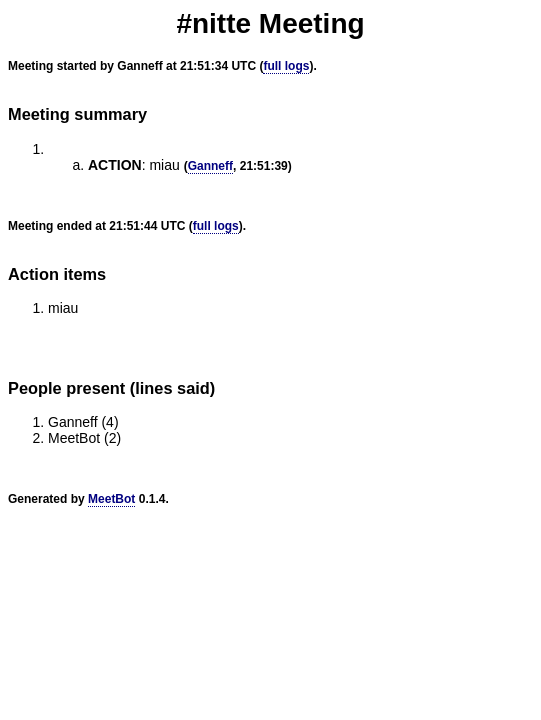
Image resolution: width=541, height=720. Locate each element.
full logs (286, 66)
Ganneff (210, 166)
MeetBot (111, 499)
